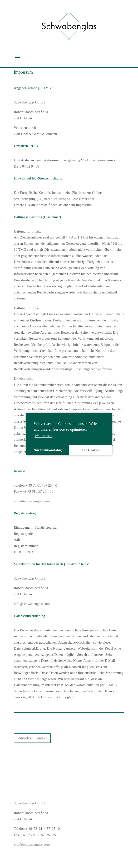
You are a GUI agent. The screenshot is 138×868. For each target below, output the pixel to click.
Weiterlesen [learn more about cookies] (43, 436)
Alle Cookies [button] (90, 450)
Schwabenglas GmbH (29, 803)
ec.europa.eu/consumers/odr (74, 199)
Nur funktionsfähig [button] (48, 450)
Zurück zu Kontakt (32, 738)
